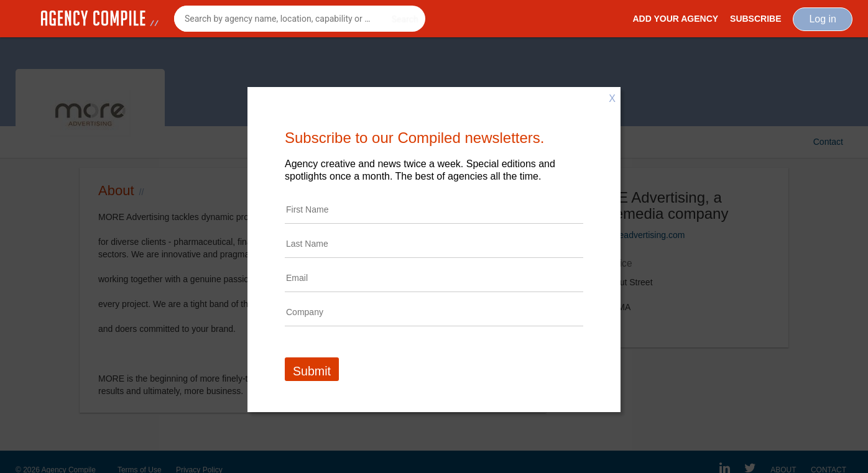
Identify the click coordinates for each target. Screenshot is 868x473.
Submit (312, 371)
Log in (823, 19)
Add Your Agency (675, 19)
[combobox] (300, 19)
